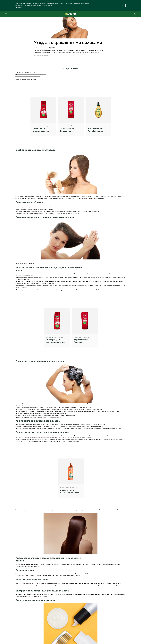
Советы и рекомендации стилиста (26, 80)
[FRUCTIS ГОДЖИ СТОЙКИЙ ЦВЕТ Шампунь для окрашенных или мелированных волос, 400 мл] (57, 326)
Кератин (18, 583)
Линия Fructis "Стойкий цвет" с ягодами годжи (29, 291)
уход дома (40, 262)
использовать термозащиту (62, 440)
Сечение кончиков (21, 210)
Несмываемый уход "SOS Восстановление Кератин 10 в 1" (106, 440)
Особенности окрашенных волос (25, 72)
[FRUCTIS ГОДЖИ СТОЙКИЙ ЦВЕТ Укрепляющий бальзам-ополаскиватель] (71, 114)
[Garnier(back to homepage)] (70, 14)
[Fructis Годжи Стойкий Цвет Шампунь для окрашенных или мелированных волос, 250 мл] (43, 114)
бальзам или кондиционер (43, 413)
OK (123, 5)
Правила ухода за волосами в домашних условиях (31, 74)
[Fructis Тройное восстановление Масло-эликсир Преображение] (98, 114)
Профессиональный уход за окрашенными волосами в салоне (34, 78)
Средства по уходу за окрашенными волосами (29, 274)
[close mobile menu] (6, 14)
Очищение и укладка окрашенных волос (28, 76)
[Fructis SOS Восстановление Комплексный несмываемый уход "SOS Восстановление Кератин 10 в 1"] (71, 476)
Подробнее (19, 7)
